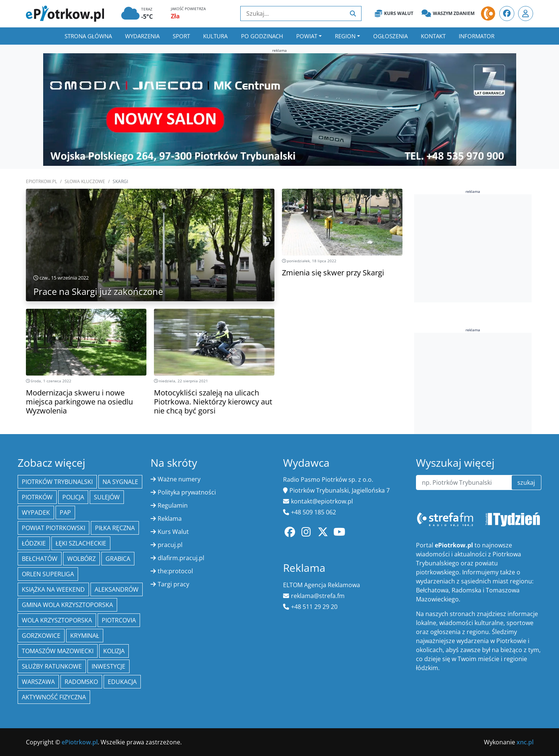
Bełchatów (40, 559)
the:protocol (175, 571)
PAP (65, 513)
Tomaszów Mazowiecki (58, 651)
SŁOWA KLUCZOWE (85, 181)
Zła (175, 16)
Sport (181, 36)
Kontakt (433, 36)
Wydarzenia (142, 36)
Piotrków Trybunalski (57, 482)
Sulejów (107, 497)
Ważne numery (179, 479)
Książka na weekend (53, 589)
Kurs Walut (394, 14)
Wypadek (36, 513)
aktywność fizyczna (54, 697)
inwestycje (108, 666)
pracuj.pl (170, 545)
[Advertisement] (473, 247)
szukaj (526, 482)
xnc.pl (525, 742)
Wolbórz (81, 559)
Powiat (307, 36)
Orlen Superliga (48, 574)
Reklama (170, 519)
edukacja (122, 682)
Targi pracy (173, 584)
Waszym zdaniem (448, 14)
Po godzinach (262, 36)
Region (345, 36)
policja (73, 497)
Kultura (215, 36)
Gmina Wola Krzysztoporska (67, 605)
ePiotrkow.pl (41, 181)
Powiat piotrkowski (53, 528)
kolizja (114, 651)
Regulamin (173, 505)
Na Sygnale (120, 482)
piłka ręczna (115, 528)
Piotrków (37, 497)
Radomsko (81, 682)
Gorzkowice (41, 636)
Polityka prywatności (187, 492)
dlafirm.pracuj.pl (181, 558)
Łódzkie (34, 543)
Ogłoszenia (390, 36)
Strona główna (88, 36)
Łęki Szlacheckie (81, 543)
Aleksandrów (117, 589)
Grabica (118, 559)
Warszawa (38, 682)
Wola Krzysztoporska (57, 620)
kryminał (85, 636)
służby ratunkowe (52, 666)
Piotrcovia (119, 620)
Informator (477, 36)
